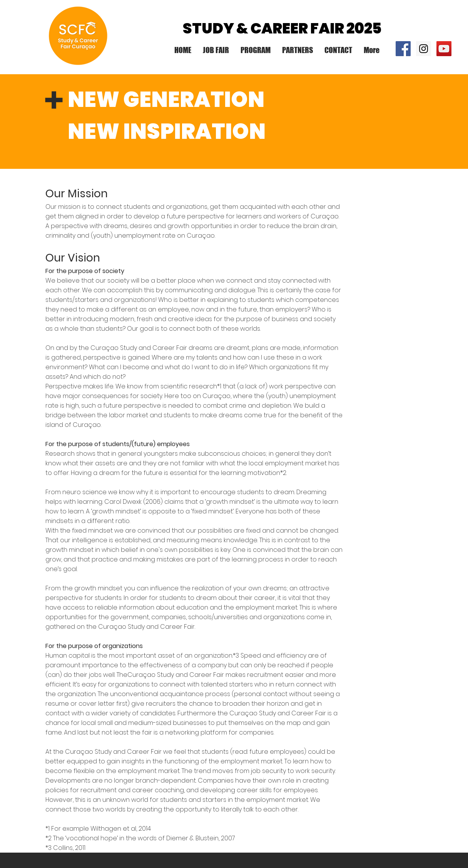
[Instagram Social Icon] (424, 49)
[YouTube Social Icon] (444, 49)
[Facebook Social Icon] (403, 49)
